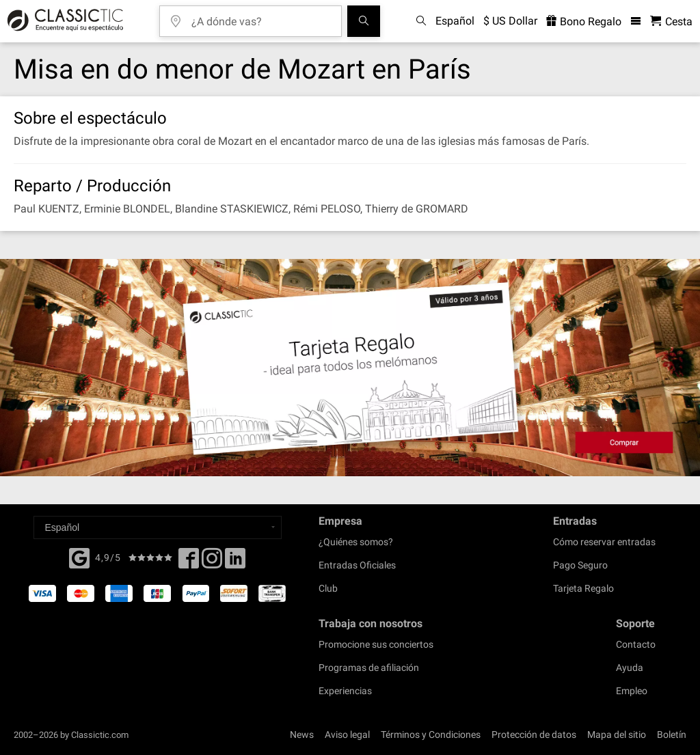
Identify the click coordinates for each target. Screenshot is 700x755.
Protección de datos (534, 735)
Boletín (672, 735)
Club (328, 588)
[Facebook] (79, 557)
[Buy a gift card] (350, 368)
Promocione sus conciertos (376, 644)
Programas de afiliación (369, 668)
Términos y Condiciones (431, 735)
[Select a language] (158, 527)
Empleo (632, 691)
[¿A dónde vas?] (260, 17)
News (302, 735)
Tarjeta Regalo (583, 588)
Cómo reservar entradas (604, 542)
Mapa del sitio (617, 735)
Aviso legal (347, 735)
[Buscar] (364, 21)
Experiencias (345, 691)
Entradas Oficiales (357, 565)
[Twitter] (212, 562)
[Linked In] (235, 562)
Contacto (636, 644)
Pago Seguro (580, 565)
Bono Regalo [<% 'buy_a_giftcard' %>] (584, 22)
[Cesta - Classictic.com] (671, 22)
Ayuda (630, 668)
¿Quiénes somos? (356, 542)
